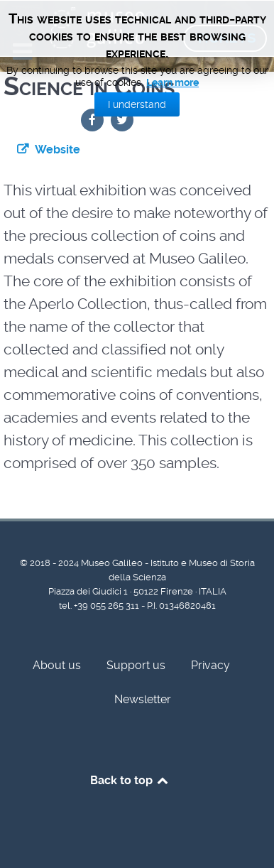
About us (57, 665)
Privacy (210, 665)
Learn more (172, 82)
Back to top (130, 780)
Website (57, 150)
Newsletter (143, 699)
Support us (136, 665)
